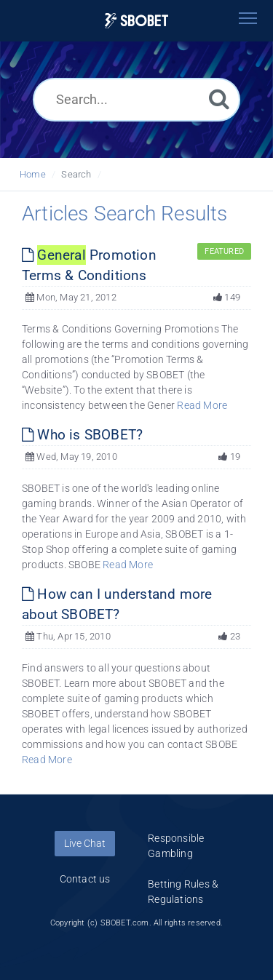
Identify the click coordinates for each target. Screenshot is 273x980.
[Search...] (136, 100)
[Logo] (137, 21)
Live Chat (85, 843)
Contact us (85, 879)
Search (76, 174)
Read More (202, 405)
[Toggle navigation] (248, 18)
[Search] (219, 99)
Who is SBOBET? (82, 435)
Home (33, 174)
